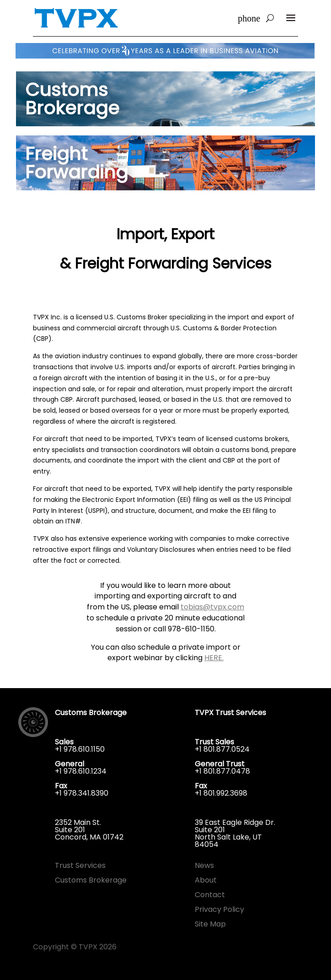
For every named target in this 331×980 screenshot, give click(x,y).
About (206, 880)
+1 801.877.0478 (222, 771)
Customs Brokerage (91, 880)
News (204, 865)
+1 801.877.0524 (222, 749)
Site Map (210, 924)
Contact (210, 895)
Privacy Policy (219, 909)
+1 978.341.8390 (82, 793)
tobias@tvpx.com (212, 607)
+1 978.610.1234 (81, 771)
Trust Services (80, 865)
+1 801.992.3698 (221, 793)
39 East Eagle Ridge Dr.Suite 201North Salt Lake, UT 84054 (235, 833)
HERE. (214, 658)
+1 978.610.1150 (80, 749)
